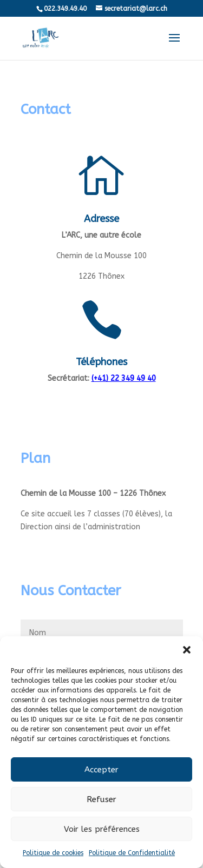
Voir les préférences (102, 829)
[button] (187, 650)
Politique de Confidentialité (132, 853)
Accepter (101, 770)
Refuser (101, 799)
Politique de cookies (53, 853)
